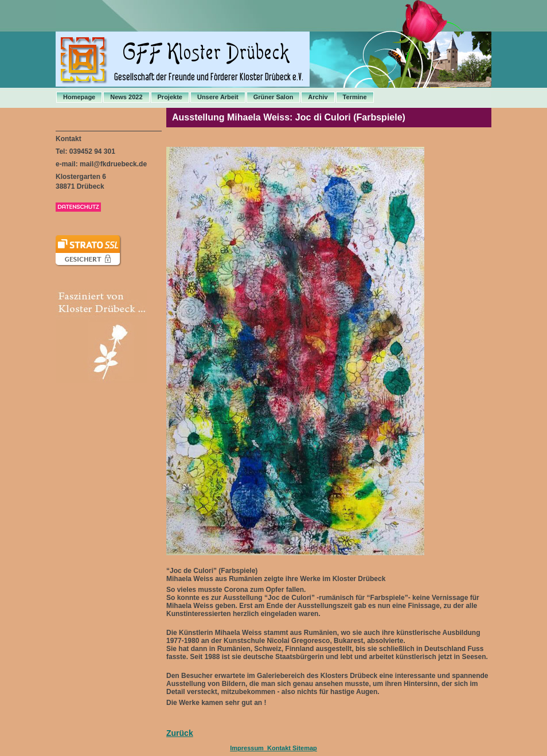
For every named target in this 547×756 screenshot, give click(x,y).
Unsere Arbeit (218, 97)
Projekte (170, 97)
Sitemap (305, 748)
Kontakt (278, 748)
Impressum (247, 748)
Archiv (318, 97)
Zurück (180, 733)
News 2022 (126, 97)
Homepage (79, 97)
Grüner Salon (273, 97)
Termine (355, 97)
